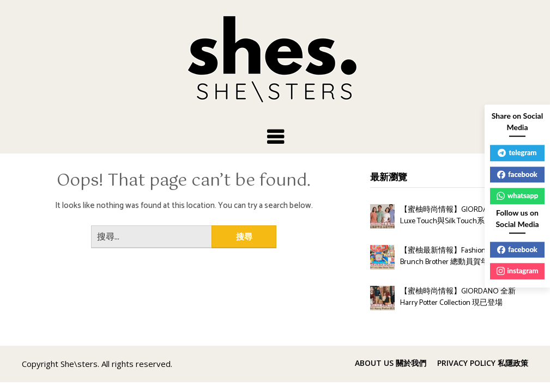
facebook (517, 174)
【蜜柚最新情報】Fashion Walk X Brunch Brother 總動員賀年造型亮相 (460, 256)
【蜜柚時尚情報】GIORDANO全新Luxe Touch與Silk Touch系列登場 (457, 216)
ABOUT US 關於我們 (391, 363)
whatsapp (517, 195)
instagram (518, 271)
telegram (517, 152)
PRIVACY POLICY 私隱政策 (483, 363)
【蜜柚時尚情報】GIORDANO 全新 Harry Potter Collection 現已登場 (458, 297)
